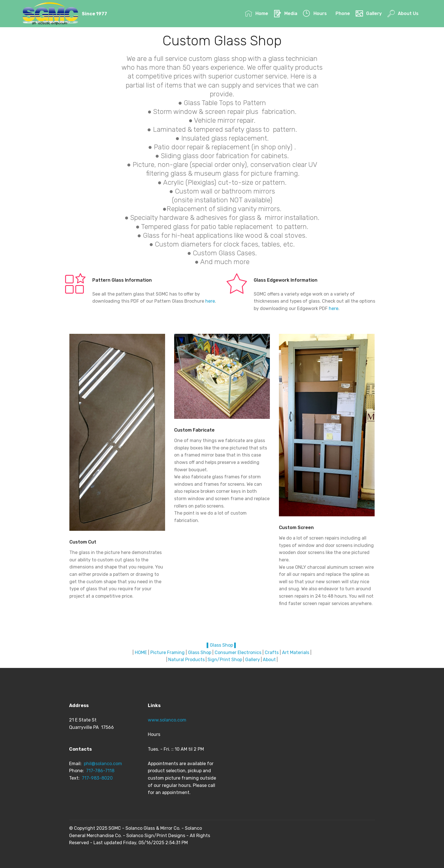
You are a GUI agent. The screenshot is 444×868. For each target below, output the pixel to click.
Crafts (272, 652)
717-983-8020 (97, 778)
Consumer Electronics (238, 652)
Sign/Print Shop (225, 660)
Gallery (369, 14)
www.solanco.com (167, 720)
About (269, 660)
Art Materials (296, 652)
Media (285, 14)
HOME (141, 652)
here (210, 301)
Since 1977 (95, 14)
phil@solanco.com (103, 764)
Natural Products (186, 660)
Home (256, 14)
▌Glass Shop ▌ (222, 645)
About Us (403, 14)
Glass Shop (200, 652)
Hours (315, 14)
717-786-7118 (100, 771)
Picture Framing (167, 652)
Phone (343, 14)
